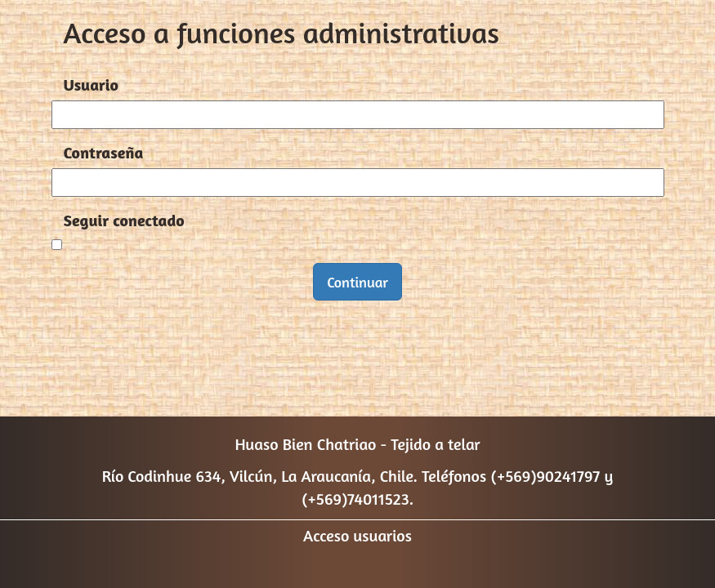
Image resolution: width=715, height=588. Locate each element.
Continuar (357, 282)
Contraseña (104, 152)
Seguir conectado (124, 220)
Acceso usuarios (357, 535)
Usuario (91, 85)
